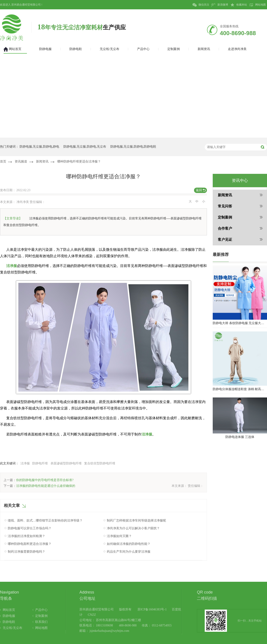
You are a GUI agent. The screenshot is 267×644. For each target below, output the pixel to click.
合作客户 (225, 228)
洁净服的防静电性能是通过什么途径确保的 (46, 486)
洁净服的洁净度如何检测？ (26, 536)
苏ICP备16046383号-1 (152, 609)
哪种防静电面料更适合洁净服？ (30, 544)
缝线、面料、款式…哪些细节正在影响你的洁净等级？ (45, 521)
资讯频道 (21, 162)
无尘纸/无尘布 (12, 628)
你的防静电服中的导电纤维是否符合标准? (45, 480)
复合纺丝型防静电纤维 (100, 463)
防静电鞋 (9, 622)
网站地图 (258, 5)
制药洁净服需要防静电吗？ (26, 552)
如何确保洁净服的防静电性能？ (129, 544)
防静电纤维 (40, 463)
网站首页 (9, 610)
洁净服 (12, 266)
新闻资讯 (42, 162)
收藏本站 (239, 5)
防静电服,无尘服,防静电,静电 (39, 147)
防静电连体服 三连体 (240, 437)
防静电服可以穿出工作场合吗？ (30, 528)
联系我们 (41, 622)
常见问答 (225, 206)
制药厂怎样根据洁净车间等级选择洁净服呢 (136, 521)
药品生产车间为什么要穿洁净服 (129, 552)
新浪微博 (220, 5)
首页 (3, 162)
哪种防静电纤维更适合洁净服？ (79, 162)
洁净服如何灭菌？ (119, 536)
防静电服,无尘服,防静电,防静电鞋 (133, 147)
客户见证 (225, 240)
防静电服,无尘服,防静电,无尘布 (85, 147)
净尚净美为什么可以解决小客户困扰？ (133, 528)
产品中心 (41, 610)
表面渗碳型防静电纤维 (66, 463)
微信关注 (201, 5)
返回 (199, 190)
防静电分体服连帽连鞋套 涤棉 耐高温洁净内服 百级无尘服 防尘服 (240, 389)
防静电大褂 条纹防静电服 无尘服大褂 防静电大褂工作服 (240, 323)
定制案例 (225, 217)
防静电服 (9, 616)
